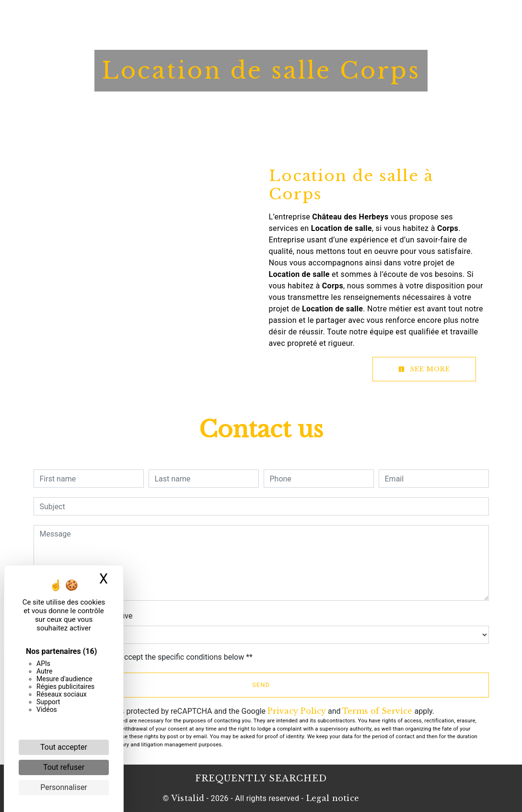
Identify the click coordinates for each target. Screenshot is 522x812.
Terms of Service (377, 711)
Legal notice (331, 798)
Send (261, 685)
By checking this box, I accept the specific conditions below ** (148, 657)
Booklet (280, 17)
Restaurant (232, 17)
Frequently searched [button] (261, 778)
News (317, 17)
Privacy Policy (297, 711)
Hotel (188, 17)
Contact (354, 17)
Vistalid (188, 798)
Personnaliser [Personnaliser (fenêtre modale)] (64, 787)
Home (154, 17)
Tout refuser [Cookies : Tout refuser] (64, 767)
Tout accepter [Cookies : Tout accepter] (64, 747)
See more (424, 369)
